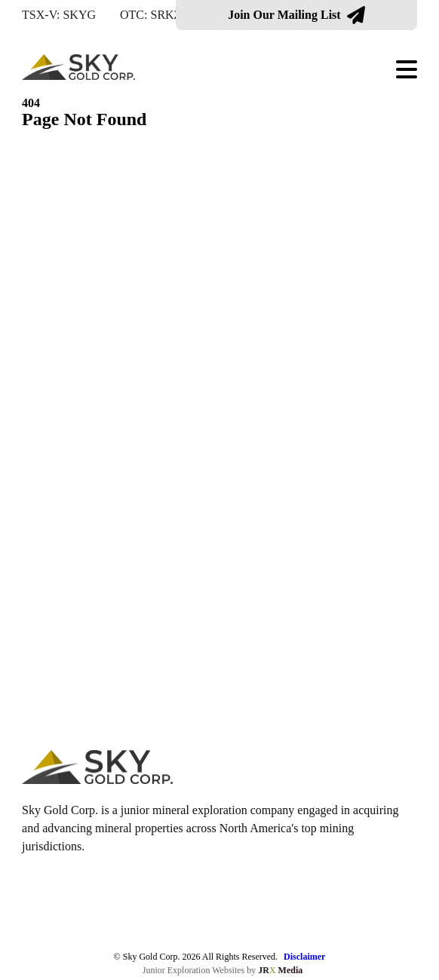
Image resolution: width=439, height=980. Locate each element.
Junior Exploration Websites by (223, 970)
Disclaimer (304, 957)
